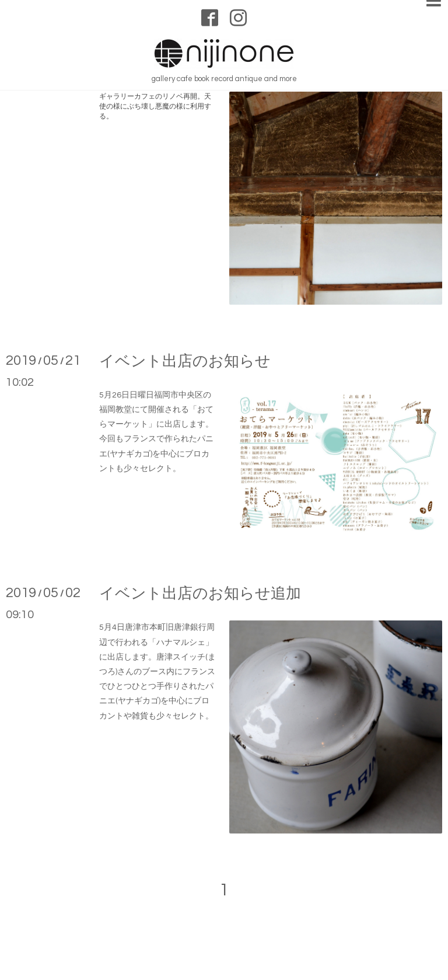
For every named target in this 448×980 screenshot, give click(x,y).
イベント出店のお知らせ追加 (200, 594)
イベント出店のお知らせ (185, 361)
